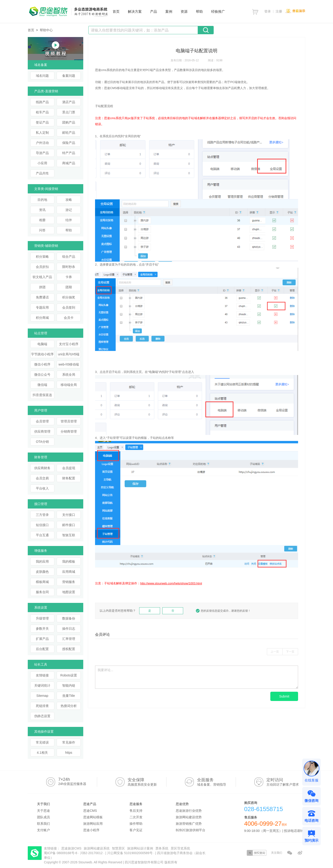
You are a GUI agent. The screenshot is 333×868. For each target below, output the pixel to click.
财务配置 (69, 478)
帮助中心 (46, 30)
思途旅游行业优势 (189, 811)
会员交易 (42, 478)
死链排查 (42, 706)
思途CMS (90, 811)
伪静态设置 (42, 716)
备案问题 (69, 76)
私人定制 (42, 133)
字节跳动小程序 (42, 354)
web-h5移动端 (69, 364)
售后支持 (136, 811)
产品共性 (42, 173)
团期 (69, 287)
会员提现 (69, 468)
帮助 (69, 230)
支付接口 (69, 515)
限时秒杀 (69, 267)
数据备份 (69, 618)
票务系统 (162, 848)
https (69, 753)
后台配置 (42, 649)
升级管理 (42, 618)
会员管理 (42, 421)
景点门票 (69, 112)
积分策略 (42, 257)
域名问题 (42, 76)
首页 (31, 30)
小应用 (42, 163)
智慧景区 (118, 848)
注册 (279, 11)
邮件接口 (69, 525)
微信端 (42, 385)
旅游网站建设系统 (97, 848)
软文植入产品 (42, 277)
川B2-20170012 (92, 853)
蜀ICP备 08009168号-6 (61, 853)
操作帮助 (136, 824)
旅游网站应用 (93, 824)
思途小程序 (91, 830)
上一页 (275, 652)
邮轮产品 (69, 133)
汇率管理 (69, 639)
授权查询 (257, 853)
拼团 (42, 287)
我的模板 (69, 561)
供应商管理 (42, 431)
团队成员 (43, 817)
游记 (69, 210)
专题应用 (42, 307)
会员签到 (69, 307)
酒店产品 (69, 102)
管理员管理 (69, 421)
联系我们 (43, 824)
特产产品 (69, 153)
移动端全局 (69, 385)
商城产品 (69, 163)
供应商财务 (42, 468)
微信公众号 (42, 375)
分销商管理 (69, 431)
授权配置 (69, 649)
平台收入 (42, 488)
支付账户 (43, 830)
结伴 (69, 220)
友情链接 (42, 675)
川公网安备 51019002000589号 (130, 853)
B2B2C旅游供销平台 (191, 830)
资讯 (42, 210)
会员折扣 (42, 267)
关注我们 (277, 853)
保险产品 (69, 143)
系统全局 (69, 375)
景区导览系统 (180, 848)
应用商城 (69, 572)
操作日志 (69, 629)
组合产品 (69, 257)
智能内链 (69, 685)
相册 (42, 220)
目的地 (42, 200)
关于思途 (43, 811)
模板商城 (42, 582)
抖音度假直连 (42, 395)
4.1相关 (42, 753)
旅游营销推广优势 (189, 824)
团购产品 (69, 122)
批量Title (69, 696)
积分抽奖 (69, 297)
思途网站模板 (93, 817)
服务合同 (42, 592)
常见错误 (42, 742)
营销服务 (69, 582)
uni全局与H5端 (69, 354)
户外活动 (42, 143)
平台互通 (42, 535)
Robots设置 (69, 675)
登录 (268, 11)
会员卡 (69, 318)
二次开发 (136, 817)
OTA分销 (42, 442)
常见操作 (69, 742)
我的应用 (42, 561)
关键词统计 (42, 685)
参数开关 (42, 629)
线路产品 (42, 102)
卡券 (69, 277)
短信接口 (42, 525)
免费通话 (42, 297)
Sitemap (42, 696)
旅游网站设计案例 (140, 848)
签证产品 (42, 122)
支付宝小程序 (69, 344)
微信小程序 (42, 364)
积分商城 (42, 318)
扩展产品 (42, 639)
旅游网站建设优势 (189, 817)
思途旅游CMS (71, 848)
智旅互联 (69, 535)
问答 (42, 230)
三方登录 (42, 515)
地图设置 (69, 592)
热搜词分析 (69, 706)
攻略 (69, 200)
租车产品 (42, 112)
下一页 (290, 652)
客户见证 (136, 830)
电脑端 (42, 344)
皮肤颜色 (42, 572)
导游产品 (42, 153)
